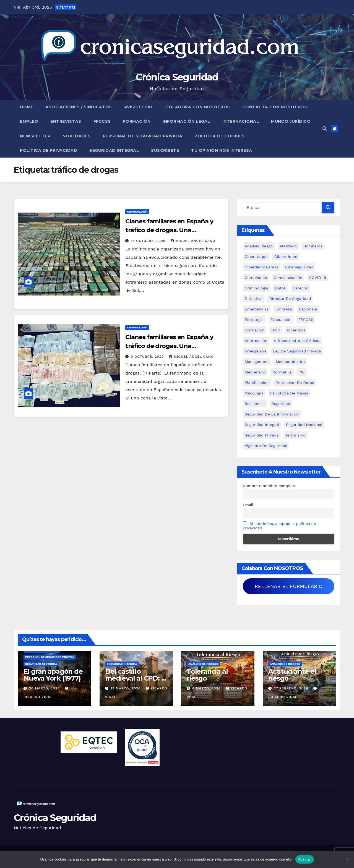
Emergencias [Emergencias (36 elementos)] (257, 309)
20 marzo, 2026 (45, 688)
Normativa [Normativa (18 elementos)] (282, 372)
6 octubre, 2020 (148, 357)
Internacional (241, 121)
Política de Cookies (220, 136)
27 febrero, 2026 (292, 688)
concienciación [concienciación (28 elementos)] (288, 278)
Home (27, 107)
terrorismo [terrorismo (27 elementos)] (296, 435)
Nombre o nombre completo (270, 486)
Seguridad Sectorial (41, 664)
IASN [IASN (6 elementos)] (276, 330)
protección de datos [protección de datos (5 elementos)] (295, 383)
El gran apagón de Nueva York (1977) (53, 675)
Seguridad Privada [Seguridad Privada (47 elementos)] (262, 435)
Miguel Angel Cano (193, 241)
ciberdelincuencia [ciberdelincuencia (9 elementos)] (262, 267)
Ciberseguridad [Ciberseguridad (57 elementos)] (299, 267)
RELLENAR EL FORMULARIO (289, 586)
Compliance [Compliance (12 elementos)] (256, 278)
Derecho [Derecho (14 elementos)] (300, 288)
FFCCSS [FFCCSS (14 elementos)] (306, 320)
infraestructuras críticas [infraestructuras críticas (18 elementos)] (297, 341)
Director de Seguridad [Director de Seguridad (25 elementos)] (290, 299)
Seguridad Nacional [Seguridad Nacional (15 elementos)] (304, 425)
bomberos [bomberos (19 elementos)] (313, 246)
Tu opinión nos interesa (222, 150)
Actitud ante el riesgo (292, 675)
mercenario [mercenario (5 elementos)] (255, 372)
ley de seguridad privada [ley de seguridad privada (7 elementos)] (297, 351)
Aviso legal (139, 107)
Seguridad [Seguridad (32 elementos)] (281, 404)
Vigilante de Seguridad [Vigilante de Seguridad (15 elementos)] (266, 446)
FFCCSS (102, 121)
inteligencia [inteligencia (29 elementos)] (256, 351)
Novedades (77, 136)
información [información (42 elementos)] (256, 341)
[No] (347, 859)
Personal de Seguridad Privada (143, 136)
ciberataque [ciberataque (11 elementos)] (256, 257)
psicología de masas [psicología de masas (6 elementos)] (289, 393)
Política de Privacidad (49, 150)
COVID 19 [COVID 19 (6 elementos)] (317, 278)
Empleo (29, 121)
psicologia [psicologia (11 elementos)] (254, 393)
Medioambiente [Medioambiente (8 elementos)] (290, 362)
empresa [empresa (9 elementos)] (284, 309)
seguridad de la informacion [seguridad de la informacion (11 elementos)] (272, 414)
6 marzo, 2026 (207, 688)
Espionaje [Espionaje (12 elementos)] (308, 309)
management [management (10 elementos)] (257, 362)
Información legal (186, 121)
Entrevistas (66, 121)
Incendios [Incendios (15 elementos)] (296, 330)
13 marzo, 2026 (126, 688)
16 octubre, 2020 (149, 241)
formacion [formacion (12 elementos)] (255, 330)
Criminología (137, 212)
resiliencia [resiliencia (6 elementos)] (255, 404)
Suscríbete (165, 150)
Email (248, 505)
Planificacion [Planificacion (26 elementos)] (257, 383)
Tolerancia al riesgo (207, 675)
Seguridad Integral (114, 150)
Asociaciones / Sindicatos (79, 107)
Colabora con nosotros (198, 107)
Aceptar (305, 859)
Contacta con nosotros (275, 107)
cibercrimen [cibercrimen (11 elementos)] (286, 257)
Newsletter (35, 136)
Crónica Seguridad (177, 77)
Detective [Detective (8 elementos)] (254, 299)
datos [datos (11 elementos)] (280, 288)
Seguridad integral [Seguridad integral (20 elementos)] (262, 425)
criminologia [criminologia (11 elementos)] (257, 288)
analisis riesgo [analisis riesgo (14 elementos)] (259, 246)
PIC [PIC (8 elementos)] (301, 372)
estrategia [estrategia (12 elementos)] (254, 320)
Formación (137, 121)
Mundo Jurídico (291, 121)
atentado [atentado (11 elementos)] (288, 246)
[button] (325, 129)
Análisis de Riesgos (203, 664)
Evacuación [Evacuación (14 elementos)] (281, 320)
